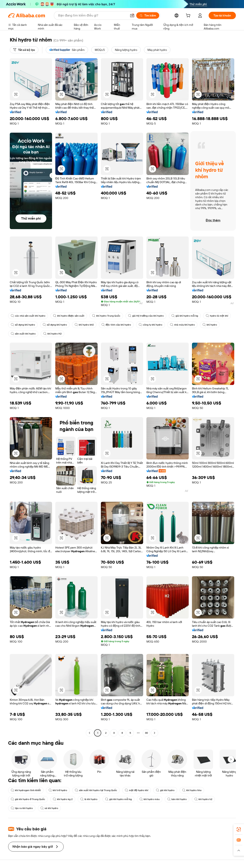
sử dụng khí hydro (23, 325)
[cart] (189, 16)
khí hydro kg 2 (63, 799)
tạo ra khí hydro (22, 808)
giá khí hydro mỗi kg (185, 316)
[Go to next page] (155, 733)
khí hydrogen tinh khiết (26, 790)
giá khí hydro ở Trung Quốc (28, 799)
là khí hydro (89, 799)
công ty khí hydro (150, 325)
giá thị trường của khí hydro (146, 316)
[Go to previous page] (89, 733)
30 (147, 733)
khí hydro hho (192, 790)
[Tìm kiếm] (148, 15)
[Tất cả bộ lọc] (24, 50)
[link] (239, 829)
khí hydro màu (150, 799)
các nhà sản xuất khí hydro (28, 316)
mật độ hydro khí (137, 790)
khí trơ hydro (58, 790)
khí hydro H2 (52, 334)
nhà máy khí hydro (182, 325)
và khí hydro (49, 808)
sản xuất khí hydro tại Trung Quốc (96, 790)
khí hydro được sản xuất (69, 316)
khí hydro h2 (203, 799)
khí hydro (210, 325)
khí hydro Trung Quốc (106, 316)
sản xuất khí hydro (23, 334)
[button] (132, 15)
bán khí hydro (177, 799)
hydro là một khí (217, 316)
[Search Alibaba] (92, 15)
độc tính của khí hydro (116, 325)
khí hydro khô (84, 325)
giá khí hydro (165, 790)
